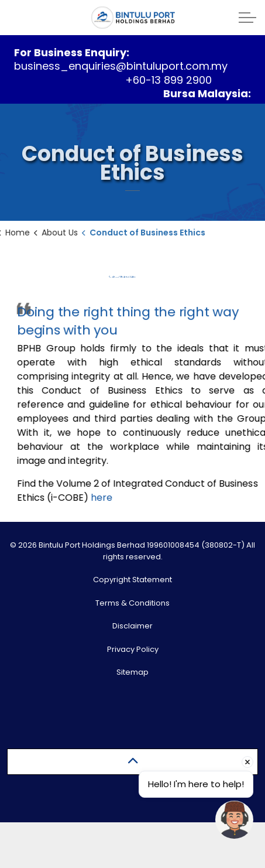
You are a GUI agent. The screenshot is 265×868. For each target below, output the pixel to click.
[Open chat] (234, 820)
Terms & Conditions (132, 603)
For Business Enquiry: (72, 52)
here (107, 497)
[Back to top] (132, 762)
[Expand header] (247, 18)
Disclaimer (132, 626)
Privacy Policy (133, 649)
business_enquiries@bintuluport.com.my (121, 66)
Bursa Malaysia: (207, 93)
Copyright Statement (132, 580)
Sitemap (132, 672)
